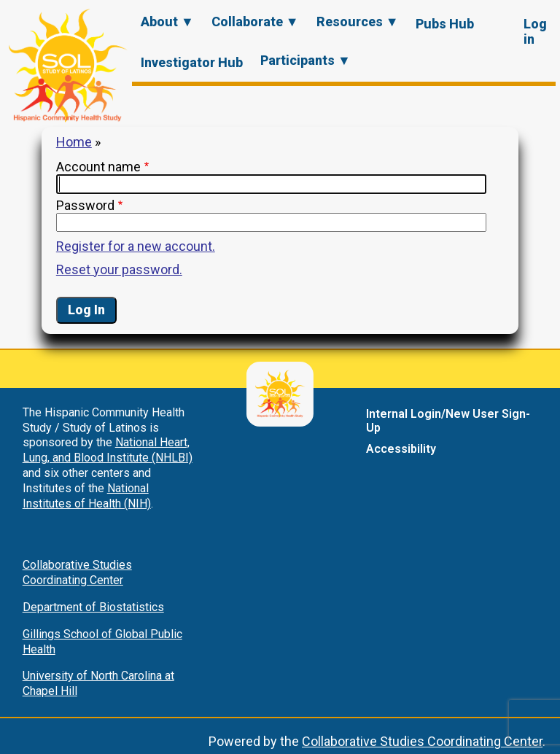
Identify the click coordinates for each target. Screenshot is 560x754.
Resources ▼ (358, 22)
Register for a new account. (136, 246)
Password (85, 205)
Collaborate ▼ (255, 22)
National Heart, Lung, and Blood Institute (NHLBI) (108, 450)
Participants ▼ (306, 60)
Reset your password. (119, 269)
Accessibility (401, 449)
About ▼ (167, 22)
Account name (98, 167)
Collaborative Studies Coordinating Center (77, 572)
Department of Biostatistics (93, 607)
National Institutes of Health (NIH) (87, 496)
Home (74, 142)
